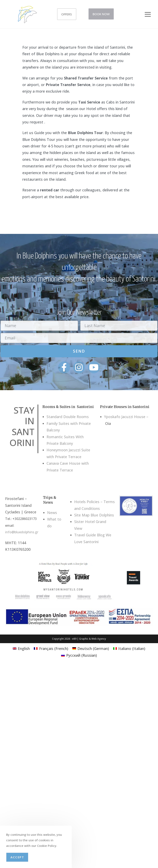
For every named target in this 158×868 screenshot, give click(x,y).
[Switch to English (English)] (21, 648)
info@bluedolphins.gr (22, 532)
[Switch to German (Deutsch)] (91, 648)
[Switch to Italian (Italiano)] (129, 648)
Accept (17, 857)
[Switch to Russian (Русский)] (79, 655)
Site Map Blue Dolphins (94, 515)
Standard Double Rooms (68, 417)
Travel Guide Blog (89, 535)
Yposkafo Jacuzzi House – (126, 417)
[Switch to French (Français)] (51, 648)
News (52, 513)
